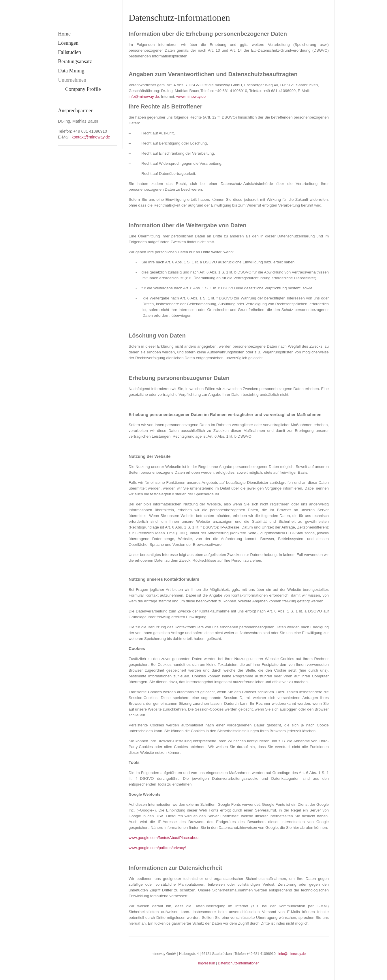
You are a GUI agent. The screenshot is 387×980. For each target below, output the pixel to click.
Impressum (206, 963)
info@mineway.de (292, 954)
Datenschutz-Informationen (239, 963)
